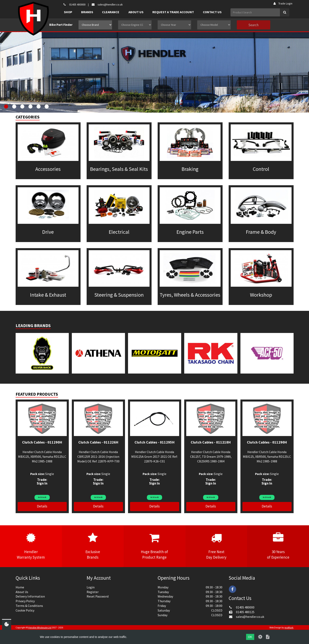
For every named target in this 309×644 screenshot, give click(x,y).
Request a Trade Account (173, 12)
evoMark (289, 627)
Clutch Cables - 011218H (211, 442)
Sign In (42, 483)
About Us (136, 12)
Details (42, 506)
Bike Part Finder (61, 25)
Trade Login (283, 3)
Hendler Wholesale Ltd (40, 627)
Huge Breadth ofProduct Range (154, 546)
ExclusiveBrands (93, 546)
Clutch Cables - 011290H (42, 442)
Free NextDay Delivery (216, 546)
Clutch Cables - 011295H (154, 442)
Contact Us (212, 12)
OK (250, 637)
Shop (68, 12)
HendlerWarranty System (31, 546)
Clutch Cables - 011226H (98, 442)
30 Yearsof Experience (278, 546)
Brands (87, 12)
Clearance (111, 12)
